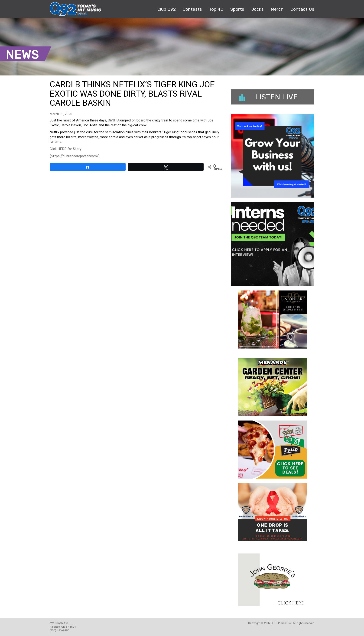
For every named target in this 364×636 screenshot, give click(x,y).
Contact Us (302, 9)
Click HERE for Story (66, 149)
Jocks (257, 9)
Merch (277, 9)
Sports (237, 9)
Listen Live (268, 97)
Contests (192, 9)
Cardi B (113, 120)
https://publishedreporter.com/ (75, 156)
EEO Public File (282, 623)
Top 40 (216, 9)
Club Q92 (167, 9)
